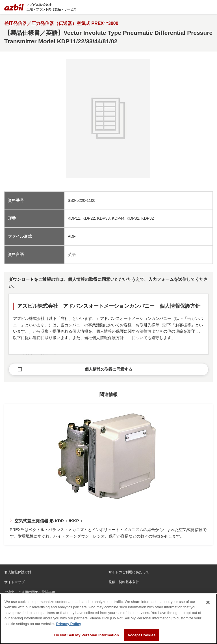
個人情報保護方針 (18, 572)
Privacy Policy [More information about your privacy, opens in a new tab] (69, 624)
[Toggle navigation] (209, 7)
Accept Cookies (141, 635)
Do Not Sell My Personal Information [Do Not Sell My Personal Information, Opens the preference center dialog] (87, 635)
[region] (108, 619)
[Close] (208, 602)
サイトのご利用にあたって (129, 572)
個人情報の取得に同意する (108, 369)
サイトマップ (14, 582)
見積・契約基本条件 (124, 582)
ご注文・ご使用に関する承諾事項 (30, 592)
